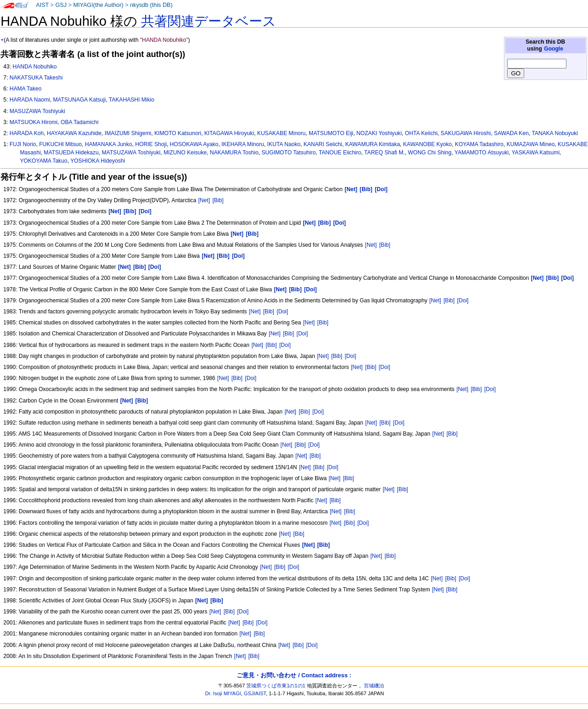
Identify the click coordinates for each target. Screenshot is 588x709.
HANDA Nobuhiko (34, 67)
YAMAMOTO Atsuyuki (481, 153)
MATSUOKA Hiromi (34, 122)
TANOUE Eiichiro (340, 153)
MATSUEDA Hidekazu (71, 153)
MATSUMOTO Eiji (331, 133)
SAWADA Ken (511, 133)
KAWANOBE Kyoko (428, 144)
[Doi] (463, 301)
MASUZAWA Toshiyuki (37, 111)
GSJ (61, 5)
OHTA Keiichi (421, 133)
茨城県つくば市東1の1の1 (276, 686)
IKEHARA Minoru (243, 144)
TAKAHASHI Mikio (132, 100)
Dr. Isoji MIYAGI (223, 693)
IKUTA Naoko (284, 144)
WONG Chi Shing (430, 153)
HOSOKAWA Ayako (194, 144)
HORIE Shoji (151, 144)
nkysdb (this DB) (151, 5)
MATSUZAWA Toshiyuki (131, 153)
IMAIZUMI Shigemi (128, 133)
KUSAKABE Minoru (282, 133)
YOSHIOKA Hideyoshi (98, 161)
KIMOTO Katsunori (178, 133)
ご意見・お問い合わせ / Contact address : (294, 675)
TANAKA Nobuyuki (555, 133)
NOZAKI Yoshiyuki (379, 133)
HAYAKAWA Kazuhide (74, 133)
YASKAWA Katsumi (536, 153)
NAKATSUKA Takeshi (36, 78)
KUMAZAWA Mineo (531, 144)
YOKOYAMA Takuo (44, 161)
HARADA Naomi (30, 100)
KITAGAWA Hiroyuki (229, 133)
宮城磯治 (374, 686)
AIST (42, 5)
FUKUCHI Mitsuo (60, 144)
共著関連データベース (209, 21)
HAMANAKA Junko (109, 144)
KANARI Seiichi (323, 144)
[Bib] (218, 200)
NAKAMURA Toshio (234, 153)
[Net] (204, 200)
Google (554, 49)
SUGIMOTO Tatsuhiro (288, 153)
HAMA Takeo (26, 89)
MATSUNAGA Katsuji (79, 100)
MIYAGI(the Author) (98, 5)
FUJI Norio (23, 144)
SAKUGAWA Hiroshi (466, 133)
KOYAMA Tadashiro (479, 144)
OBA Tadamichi (79, 122)
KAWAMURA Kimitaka (372, 144)
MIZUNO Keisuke (185, 153)
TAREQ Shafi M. (384, 153)
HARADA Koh (27, 133)
